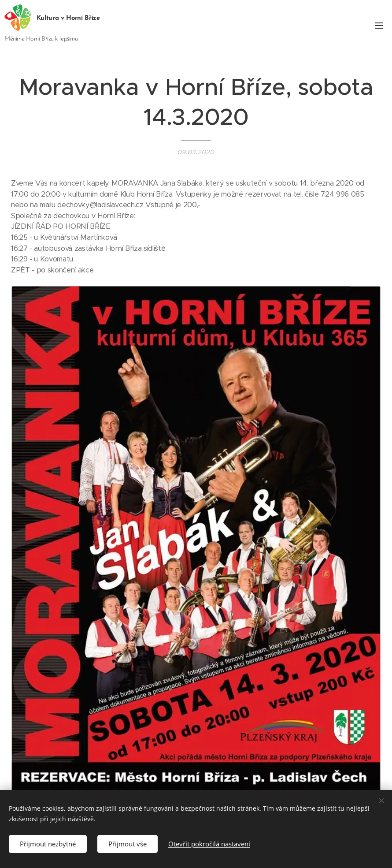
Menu (379, 26)
